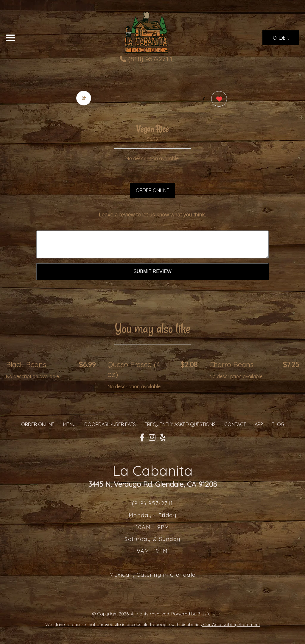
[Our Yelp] (163, 438)
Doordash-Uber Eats (110, 424)
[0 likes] (218, 100)
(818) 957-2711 (146, 59)
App (259, 424)
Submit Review (152, 271)
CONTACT (235, 424)
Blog (278, 424)
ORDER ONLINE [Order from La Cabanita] (38, 424)
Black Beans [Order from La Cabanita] (26, 364)
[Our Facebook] (142, 438)
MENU (69, 424)
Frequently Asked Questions (180, 424)
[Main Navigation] (10, 38)
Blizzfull (205, 614)
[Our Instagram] (152, 438)
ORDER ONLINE (152, 190)
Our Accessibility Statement (231, 624)
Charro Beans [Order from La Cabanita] (231, 364)
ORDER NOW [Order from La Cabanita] (281, 40)
